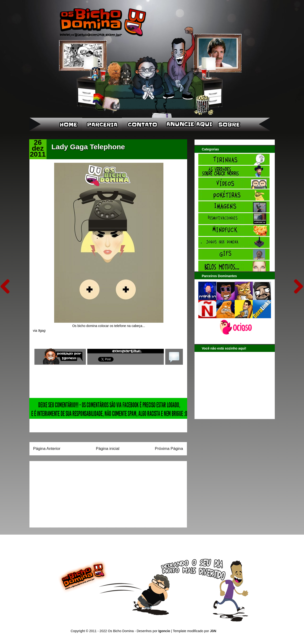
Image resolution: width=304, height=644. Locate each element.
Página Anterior (47, 449)
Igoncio (164, 631)
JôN (213, 631)
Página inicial (108, 449)
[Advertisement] (63, 493)
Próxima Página (169, 449)
